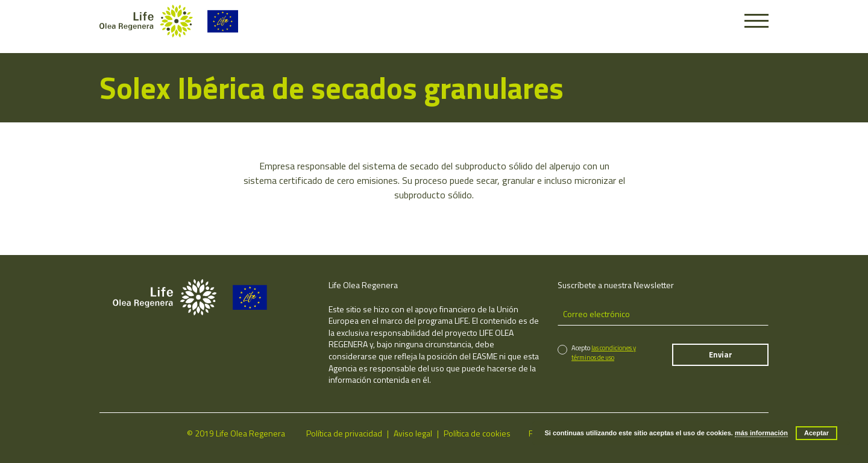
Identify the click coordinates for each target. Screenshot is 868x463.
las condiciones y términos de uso (604, 352)
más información (761, 433)
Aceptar (816, 433)
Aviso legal (413, 433)
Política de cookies (477, 433)
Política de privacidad (344, 433)
